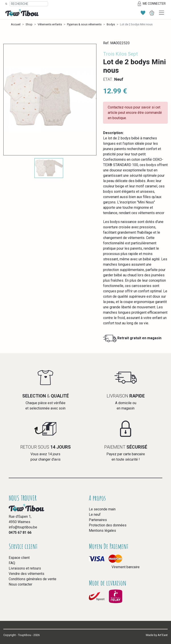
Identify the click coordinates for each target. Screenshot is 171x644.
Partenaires (98, 520)
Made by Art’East (157, 635)
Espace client (19, 558)
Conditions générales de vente (33, 579)
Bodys (111, 24)
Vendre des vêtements (26, 574)
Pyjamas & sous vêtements (84, 24)
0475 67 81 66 (20, 533)
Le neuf (95, 515)
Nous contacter (20, 584)
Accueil (16, 24)
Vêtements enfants (50, 24)
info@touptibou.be (23, 527)
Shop (29, 24)
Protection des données (108, 525)
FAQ (12, 563)
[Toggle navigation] (162, 13)
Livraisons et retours (25, 568)
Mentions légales (102, 531)
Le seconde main (102, 509)
